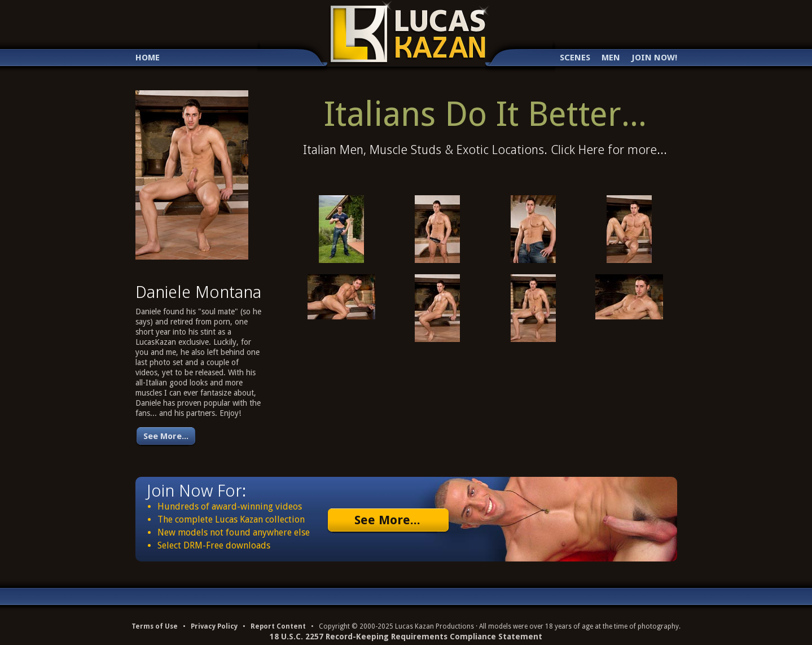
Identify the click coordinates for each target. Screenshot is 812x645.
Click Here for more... (609, 150)
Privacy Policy (214, 626)
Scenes (575, 58)
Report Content (278, 626)
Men (611, 58)
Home (148, 58)
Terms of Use (155, 626)
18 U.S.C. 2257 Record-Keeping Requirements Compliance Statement (406, 637)
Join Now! (654, 58)
